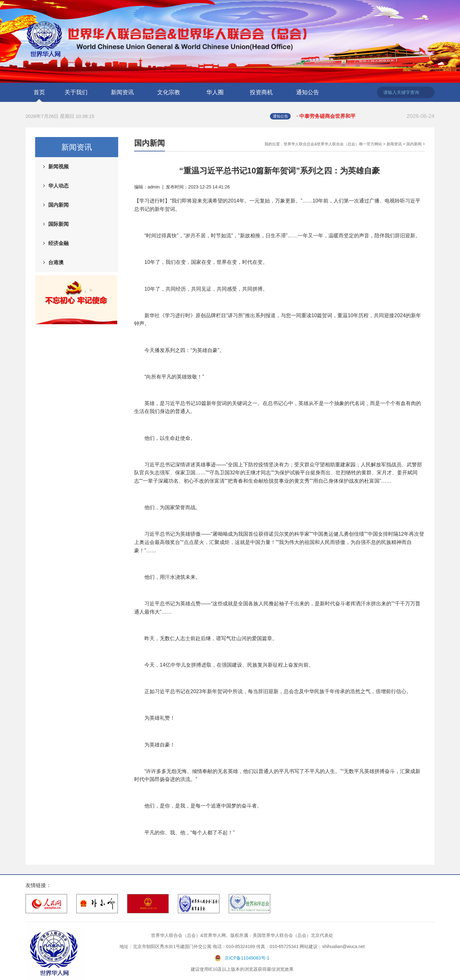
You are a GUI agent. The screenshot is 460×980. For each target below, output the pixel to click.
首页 (39, 92)
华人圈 (215, 92)
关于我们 (76, 92)
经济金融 (58, 243)
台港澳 (56, 262)
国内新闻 (58, 205)
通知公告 (308, 92)
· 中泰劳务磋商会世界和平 (365, 116)
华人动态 (58, 186)
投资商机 (261, 92)
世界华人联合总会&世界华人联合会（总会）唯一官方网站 (333, 144)
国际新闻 (58, 224)
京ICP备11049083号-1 (247, 958)
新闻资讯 (122, 92)
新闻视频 (58, 167)
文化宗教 (169, 92)
